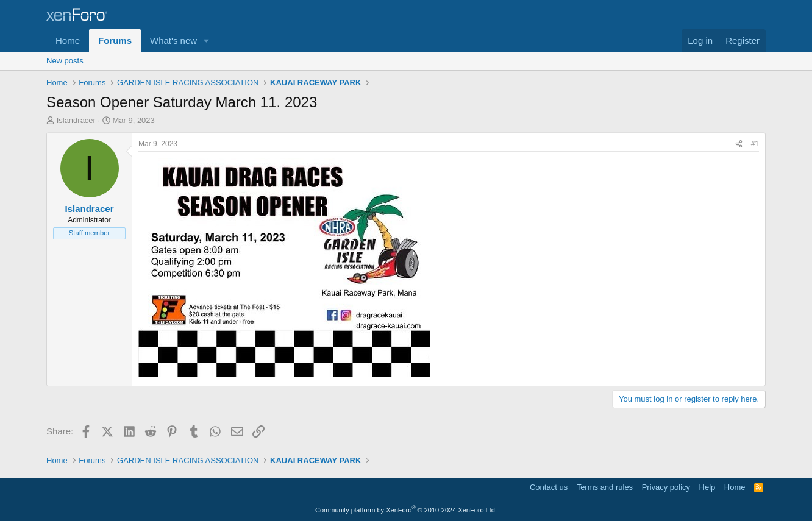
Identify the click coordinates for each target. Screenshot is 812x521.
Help (707, 487)
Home (68, 41)
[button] (207, 41)
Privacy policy (666, 487)
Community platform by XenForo (406, 510)
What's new (173, 41)
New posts (65, 61)
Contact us (549, 487)
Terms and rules (605, 487)
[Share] (739, 144)
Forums (115, 41)
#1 (755, 144)
